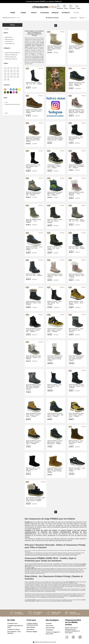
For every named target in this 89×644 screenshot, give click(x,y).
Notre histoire (31, 627)
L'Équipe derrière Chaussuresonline (32, 624)
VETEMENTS (66, 13)
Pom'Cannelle (50, 628)
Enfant (34, 13)
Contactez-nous (12, 623)
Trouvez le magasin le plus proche (53, 633)
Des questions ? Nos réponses (14, 632)
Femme (13, 13)
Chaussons (45, 13)
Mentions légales (32, 632)
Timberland (49, 630)
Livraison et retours (13, 629)
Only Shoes (49, 626)
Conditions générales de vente (15, 626)
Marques (55, 13)
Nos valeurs (30, 629)
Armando (49, 623)
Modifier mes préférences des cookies (44, 642)
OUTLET (76, 13)
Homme (23, 13)
